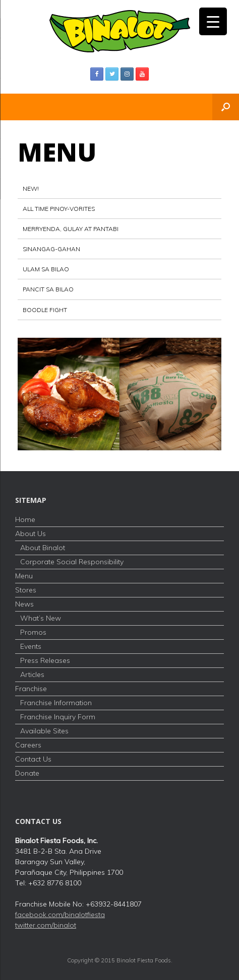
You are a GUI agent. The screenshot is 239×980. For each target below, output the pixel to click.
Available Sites (44, 731)
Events (31, 646)
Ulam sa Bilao (46, 269)
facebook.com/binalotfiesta (60, 915)
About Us (31, 534)
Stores (26, 590)
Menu (24, 576)
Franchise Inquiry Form (58, 717)
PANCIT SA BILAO (48, 289)
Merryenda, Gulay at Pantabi (71, 229)
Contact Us (33, 759)
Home (25, 519)
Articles (32, 674)
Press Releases (45, 660)
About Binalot (43, 548)
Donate (27, 773)
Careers (28, 745)
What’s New (41, 618)
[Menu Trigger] (213, 21)
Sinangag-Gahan (51, 249)
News (24, 604)
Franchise (31, 689)
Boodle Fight (45, 310)
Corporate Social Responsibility (72, 562)
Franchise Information (56, 703)
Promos (33, 632)
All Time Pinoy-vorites (59, 209)
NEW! (31, 189)
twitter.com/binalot (46, 925)
